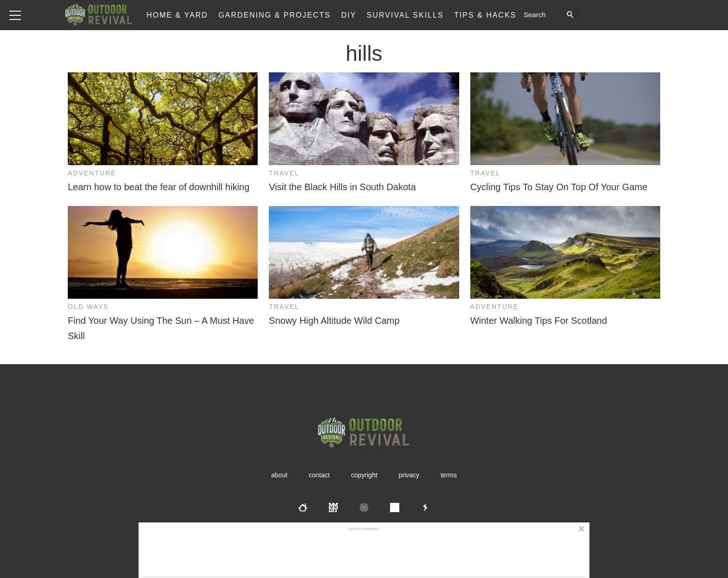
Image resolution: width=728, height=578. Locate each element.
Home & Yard (177, 15)
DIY (349, 15)
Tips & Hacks (485, 15)
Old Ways (88, 307)
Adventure (92, 173)
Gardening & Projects (274, 15)
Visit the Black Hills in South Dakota (342, 187)
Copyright (364, 475)
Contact (319, 475)
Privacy (409, 475)
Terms (449, 475)
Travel (284, 173)
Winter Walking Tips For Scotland (539, 321)
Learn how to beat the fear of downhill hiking (159, 187)
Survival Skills (405, 15)
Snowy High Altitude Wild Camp (334, 321)
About (279, 475)
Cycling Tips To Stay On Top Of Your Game (559, 187)
